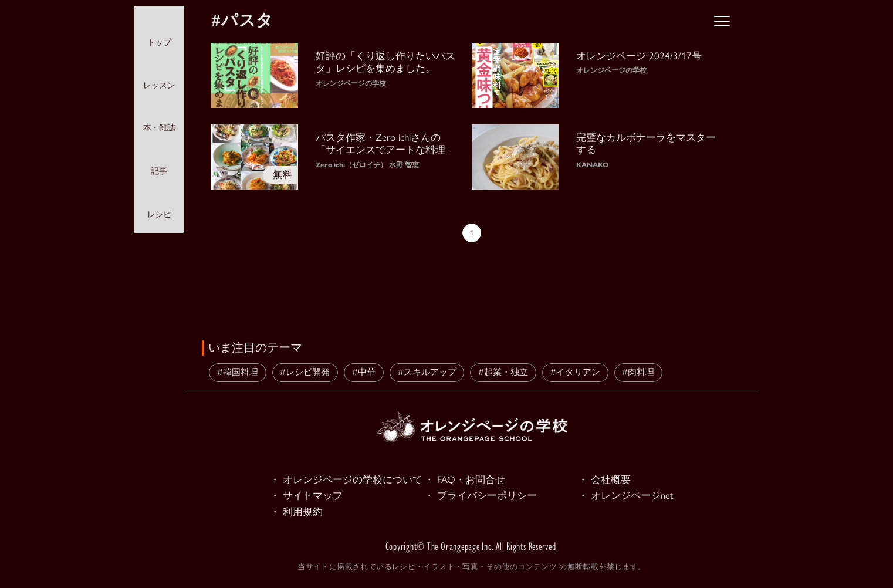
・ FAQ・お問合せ (465, 480)
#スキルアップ (427, 372)
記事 (159, 160)
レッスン (159, 75)
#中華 (364, 372)
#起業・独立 (503, 372)
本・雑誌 (159, 117)
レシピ (159, 204)
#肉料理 (638, 372)
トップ (159, 32)
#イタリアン (575, 372)
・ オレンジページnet (626, 496)
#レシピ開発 (305, 372)
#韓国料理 (238, 372)
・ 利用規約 (296, 513)
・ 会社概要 (604, 480)
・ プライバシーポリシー (481, 496)
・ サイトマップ (306, 496)
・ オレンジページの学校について (346, 480)
